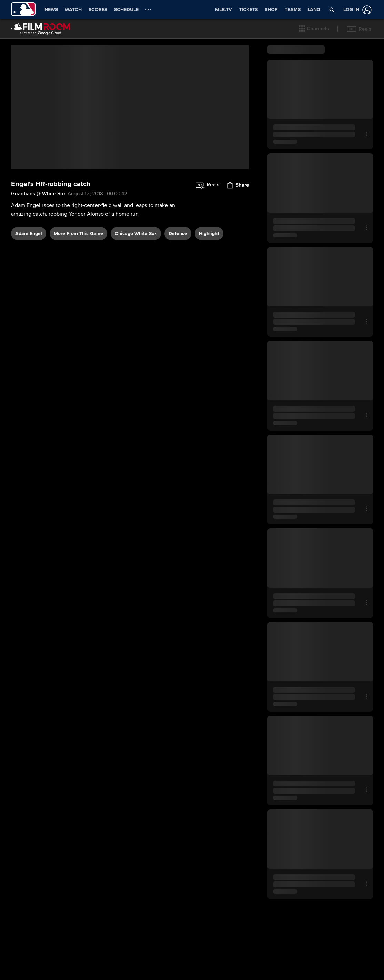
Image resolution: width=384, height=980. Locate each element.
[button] (314, 29)
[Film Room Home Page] (41, 29)
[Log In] (356, 10)
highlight (209, 243)
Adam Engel (29, 243)
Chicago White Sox (136, 243)
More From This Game (78, 243)
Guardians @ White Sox (38, 203)
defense (178, 243)
